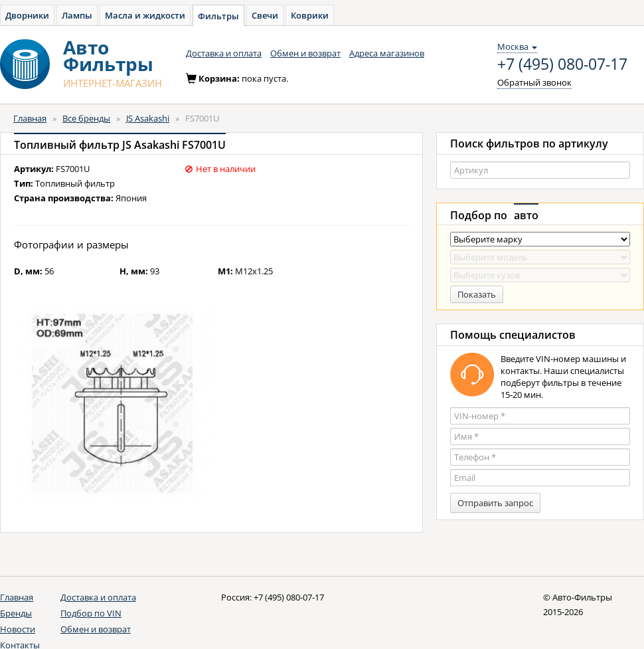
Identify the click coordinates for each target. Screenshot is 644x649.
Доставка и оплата (224, 53)
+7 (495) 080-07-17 (562, 64)
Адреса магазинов (387, 53)
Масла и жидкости (145, 15)
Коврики (310, 15)
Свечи (265, 15)
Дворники (27, 15)
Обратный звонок (534, 82)
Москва (517, 46)
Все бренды (86, 118)
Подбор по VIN (91, 613)
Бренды (16, 613)
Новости (18, 629)
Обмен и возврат (305, 53)
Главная (30, 118)
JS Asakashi (148, 118)
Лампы (77, 15)
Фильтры (218, 16)
